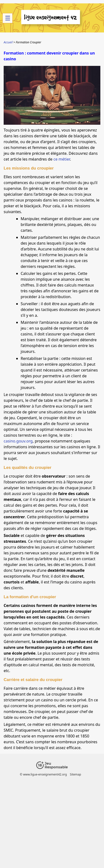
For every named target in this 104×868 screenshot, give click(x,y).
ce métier (62, 159)
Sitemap (76, 774)
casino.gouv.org (18, 441)
